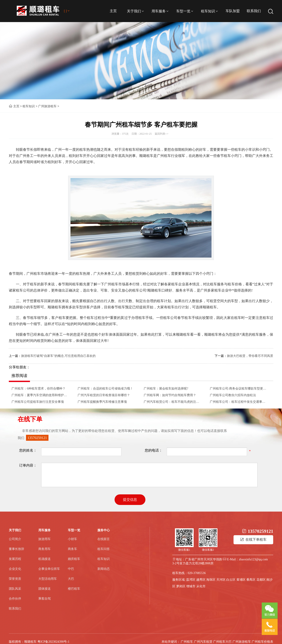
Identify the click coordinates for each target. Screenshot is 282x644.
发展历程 (15, 559)
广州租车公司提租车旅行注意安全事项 (38, 402)
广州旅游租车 (47, 106)
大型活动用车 (48, 579)
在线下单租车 (253, 539)
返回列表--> (162, 134)
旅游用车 (45, 539)
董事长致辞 (17, 549)
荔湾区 (191, 580)
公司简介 (15, 539)
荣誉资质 (15, 579)
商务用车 (45, 549)
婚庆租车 (74, 559)
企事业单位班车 (49, 569)
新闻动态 (104, 569)
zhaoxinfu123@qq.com (253, 559)
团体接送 (45, 589)
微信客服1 (184, 550)
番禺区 (251, 580)
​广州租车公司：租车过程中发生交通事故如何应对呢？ (239, 402)
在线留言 (104, 539)
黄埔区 (241, 580)
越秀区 (201, 580)
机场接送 (45, 559)
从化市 (201, 586)
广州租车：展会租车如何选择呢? (166, 389)
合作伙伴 (15, 599)
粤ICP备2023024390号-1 (53, 642)
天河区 (221, 580)
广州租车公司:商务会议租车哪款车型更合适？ (239, 389)
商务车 (72, 549)
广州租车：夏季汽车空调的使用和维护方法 (41, 395)
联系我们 (254, 11)
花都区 (261, 580)
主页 (113, 11)
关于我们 (136, 11)
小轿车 (72, 539)
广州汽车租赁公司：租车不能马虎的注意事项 (173, 402)
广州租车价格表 (262, 642)
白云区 (231, 580)
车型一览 (185, 11)
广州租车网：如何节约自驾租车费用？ (170, 395)
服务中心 (104, 530)
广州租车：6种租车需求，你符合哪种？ (38, 389)
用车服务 (160, 11)
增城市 (191, 586)
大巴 (71, 579)
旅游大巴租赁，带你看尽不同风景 (250, 356)
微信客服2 (208, 550)
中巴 (71, 569)
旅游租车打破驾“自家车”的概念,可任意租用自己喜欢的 (58, 356)
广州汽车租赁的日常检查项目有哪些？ (104, 395)
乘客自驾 (45, 599)
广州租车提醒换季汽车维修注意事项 (102, 402)
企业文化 (15, 569)
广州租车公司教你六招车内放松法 (233, 395)
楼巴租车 (74, 589)
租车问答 (104, 549)
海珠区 (211, 580)
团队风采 (15, 589)
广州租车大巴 (222, 642)
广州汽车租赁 (203, 642)
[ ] (67, 11)
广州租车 (187, 642)
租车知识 (210, 11)
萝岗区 (181, 586)
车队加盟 (233, 11)
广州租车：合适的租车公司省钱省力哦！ (105, 389)
